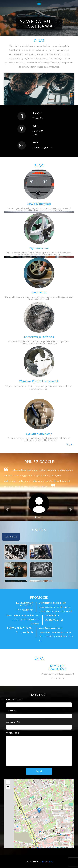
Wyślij (39, 771)
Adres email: (13, 722)
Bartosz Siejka (48, 862)
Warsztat (11, 537)
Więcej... (70, 444)
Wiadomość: (13, 733)
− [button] (8, 787)
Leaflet (49, 847)
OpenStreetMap (59, 847)
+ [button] (8, 783)
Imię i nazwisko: (15, 700)
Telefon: (11, 711)
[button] (8, 499)
